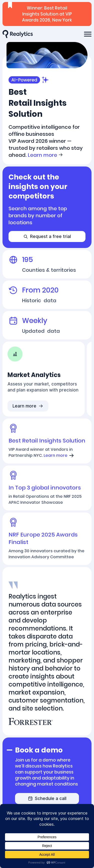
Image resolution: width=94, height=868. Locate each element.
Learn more (45, 155)
